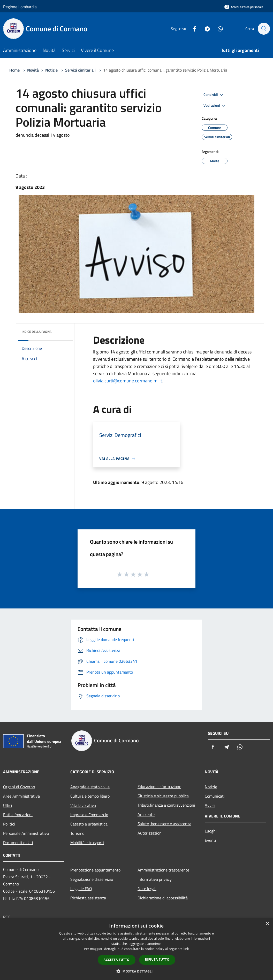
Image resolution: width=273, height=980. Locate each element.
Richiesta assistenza (88, 898)
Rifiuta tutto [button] (157, 959)
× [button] (267, 924)
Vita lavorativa (83, 805)
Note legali (147, 889)
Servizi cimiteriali (80, 70)
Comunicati (215, 796)
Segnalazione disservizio (92, 879)
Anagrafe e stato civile (90, 787)
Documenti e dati (18, 843)
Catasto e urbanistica (89, 824)
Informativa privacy (155, 879)
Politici (9, 824)
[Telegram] (205, 29)
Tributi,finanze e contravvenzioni (166, 805)
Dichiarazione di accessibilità (163, 898)
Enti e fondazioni (18, 815)
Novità (33, 70)
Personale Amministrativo (26, 833)
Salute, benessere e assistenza (164, 824)
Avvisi (210, 805)
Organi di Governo (19, 787)
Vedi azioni (215, 106)
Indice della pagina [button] (37, 332)
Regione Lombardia (20, 7)
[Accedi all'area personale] (244, 7)
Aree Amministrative (21, 796)
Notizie (51, 70)
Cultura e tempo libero (90, 796)
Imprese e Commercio (89, 815)
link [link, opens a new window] (186, 949)
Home (14, 70)
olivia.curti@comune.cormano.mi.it (128, 381)
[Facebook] (192, 29)
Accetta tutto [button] (117, 960)
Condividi (214, 95)
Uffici (8, 805)
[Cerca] (264, 29)
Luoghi (211, 831)
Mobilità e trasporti (87, 843)
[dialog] (136, 949)
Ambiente (146, 814)
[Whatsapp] (218, 29)
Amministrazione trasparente (163, 870)
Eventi (210, 840)
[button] (136, 971)
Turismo (77, 833)
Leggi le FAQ (81, 889)
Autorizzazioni (150, 833)
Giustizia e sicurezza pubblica (163, 796)
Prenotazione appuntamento (95, 870)
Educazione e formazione (159, 786)
